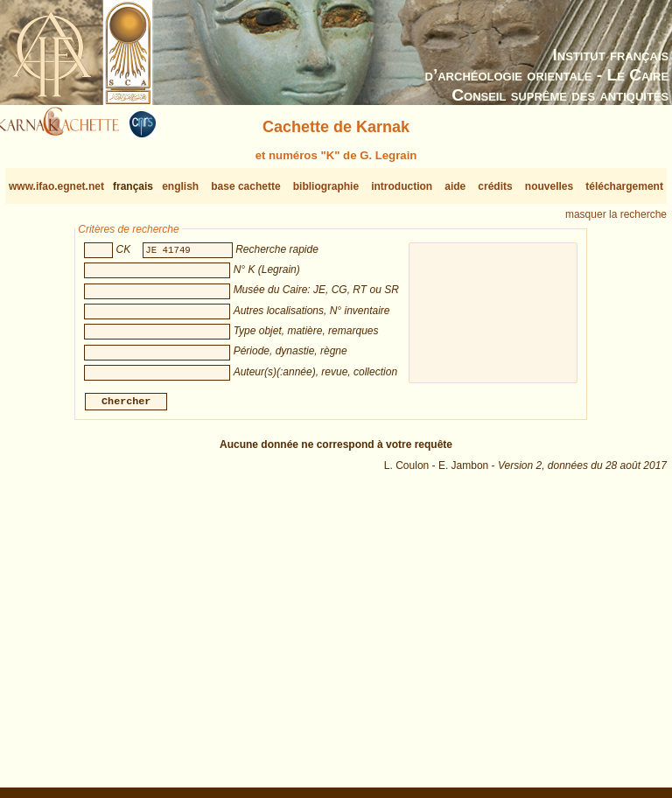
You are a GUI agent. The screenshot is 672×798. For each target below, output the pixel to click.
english (180, 186)
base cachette (245, 186)
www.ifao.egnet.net (56, 186)
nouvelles (549, 186)
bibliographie (326, 186)
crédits (495, 186)
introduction (402, 186)
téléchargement (624, 186)
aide (455, 186)
